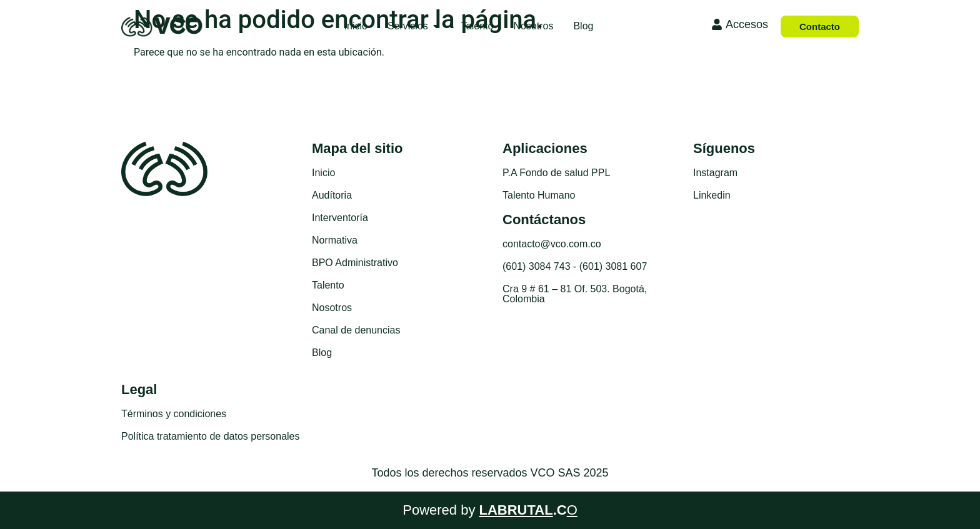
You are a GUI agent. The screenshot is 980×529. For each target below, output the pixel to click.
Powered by (490, 510)
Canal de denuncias (356, 330)
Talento (328, 285)
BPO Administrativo (355, 263)
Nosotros (332, 308)
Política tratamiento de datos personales (211, 436)
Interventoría (340, 218)
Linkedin (712, 195)
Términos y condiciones (174, 414)
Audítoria (332, 195)
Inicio (323, 173)
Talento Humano (539, 195)
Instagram (715, 173)
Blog (322, 353)
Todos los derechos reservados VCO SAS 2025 (490, 473)
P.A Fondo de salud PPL (556, 173)
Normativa (335, 240)
